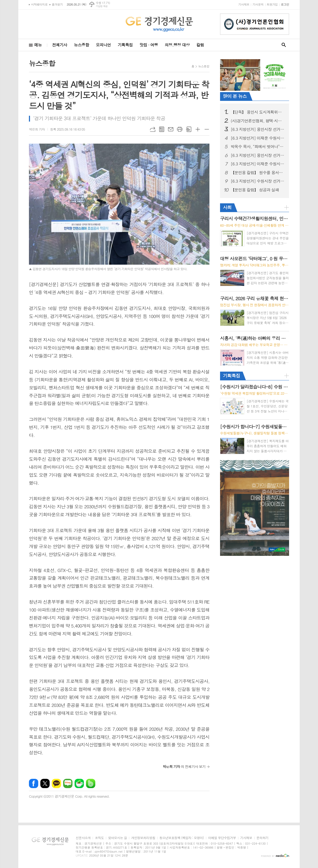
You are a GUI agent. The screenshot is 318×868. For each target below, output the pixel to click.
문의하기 (262, 838)
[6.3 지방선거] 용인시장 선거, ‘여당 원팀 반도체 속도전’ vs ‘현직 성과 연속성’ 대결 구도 (258, 155)
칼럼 (200, 45)
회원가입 (272, 4)
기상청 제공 (102, 6)
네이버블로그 (68, 783)
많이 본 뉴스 (235, 96)
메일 (171, 129)
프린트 (180, 129)
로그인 (285, 4)
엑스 (45, 783)
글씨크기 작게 (207, 129)
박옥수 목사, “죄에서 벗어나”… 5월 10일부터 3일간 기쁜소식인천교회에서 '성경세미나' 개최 (258, 147)
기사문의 (258, 4)
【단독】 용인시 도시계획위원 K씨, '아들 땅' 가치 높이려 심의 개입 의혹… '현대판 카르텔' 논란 (258, 112)
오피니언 (103, 45)
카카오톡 (56, 783)
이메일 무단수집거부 (222, 838)
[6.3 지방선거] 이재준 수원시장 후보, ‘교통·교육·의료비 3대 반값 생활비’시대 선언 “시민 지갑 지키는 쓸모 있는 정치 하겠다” (258, 138)
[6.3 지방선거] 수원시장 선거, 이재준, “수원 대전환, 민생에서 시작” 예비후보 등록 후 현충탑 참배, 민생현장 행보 (258, 181)
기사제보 (244, 4)
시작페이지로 (39, 4)
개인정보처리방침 (143, 838)
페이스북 (34, 783)
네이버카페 (79, 783)
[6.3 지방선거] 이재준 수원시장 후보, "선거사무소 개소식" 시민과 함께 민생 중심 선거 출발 (258, 164)
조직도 (99, 838)
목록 (162, 129)
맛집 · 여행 (149, 45)
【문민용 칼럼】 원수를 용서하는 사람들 (258, 173)
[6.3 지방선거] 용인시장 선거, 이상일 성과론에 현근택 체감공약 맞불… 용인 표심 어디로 (258, 129)
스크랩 (189, 129)
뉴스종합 (81, 45)
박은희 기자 (37, 129)
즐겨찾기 (57, 4)
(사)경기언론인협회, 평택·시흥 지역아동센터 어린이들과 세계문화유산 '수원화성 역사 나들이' (258, 121)
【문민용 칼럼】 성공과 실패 (255, 190)
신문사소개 (83, 838)
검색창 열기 (284, 45)
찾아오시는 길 (117, 838)
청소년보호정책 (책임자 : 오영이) (181, 838)
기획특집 (125, 45)
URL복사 (153, 129)
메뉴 (38, 45)
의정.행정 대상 (177, 45)
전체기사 (59, 45)
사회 (227, 207)
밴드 (91, 783)
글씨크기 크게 (198, 129)
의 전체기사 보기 (184, 766)
